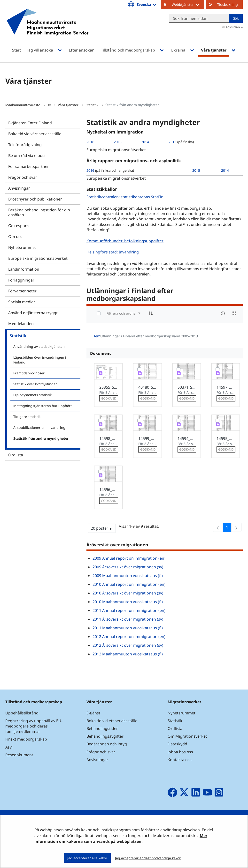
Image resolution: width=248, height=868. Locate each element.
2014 (145, 142)
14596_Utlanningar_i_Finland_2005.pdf (108, 490)
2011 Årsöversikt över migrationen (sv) (128, 619)
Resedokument (19, 755)
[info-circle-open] (223, 313)
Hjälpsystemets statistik (32, 395)
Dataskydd (177, 744)
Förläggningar (21, 280)
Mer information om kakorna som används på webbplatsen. (121, 838)
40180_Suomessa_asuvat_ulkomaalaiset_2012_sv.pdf (147, 387)
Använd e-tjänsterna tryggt (33, 313)
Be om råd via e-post (27, 156)
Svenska (147, 4)
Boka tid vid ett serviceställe (112, 721)
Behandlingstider (102, 728)
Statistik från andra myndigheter (41, 438)
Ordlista (16, 455)
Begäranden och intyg (107, 744)
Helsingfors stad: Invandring (113, 252)
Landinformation (24, 269)
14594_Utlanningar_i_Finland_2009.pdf (187, 438)
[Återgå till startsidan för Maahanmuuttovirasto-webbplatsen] (48, 28)
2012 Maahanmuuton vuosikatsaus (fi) (128, 654)
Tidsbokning (228, 4)
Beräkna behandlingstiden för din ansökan (39, 212)
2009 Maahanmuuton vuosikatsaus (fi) (128, 576)
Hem (96, 336)
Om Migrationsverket (187, 736)
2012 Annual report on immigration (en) (129, 637)
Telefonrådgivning (25, 145)
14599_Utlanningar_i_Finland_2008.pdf (147, 438)
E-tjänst (93, 713)
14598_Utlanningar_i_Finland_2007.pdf (108, 438)
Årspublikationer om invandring (39, 427)
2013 (172, 142)
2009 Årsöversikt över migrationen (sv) (128, 567)
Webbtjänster (188, 4)
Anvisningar (19, 188)
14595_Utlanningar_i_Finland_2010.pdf (226, 438)
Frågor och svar (23, 177)
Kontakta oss (180, 760)
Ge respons (19, 226)
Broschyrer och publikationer (35, 199)
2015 (118, 142)
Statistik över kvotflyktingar (35, 384)
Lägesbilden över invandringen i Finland (40, 360)
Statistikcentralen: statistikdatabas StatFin (126, 197)
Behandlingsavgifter (105, 736)
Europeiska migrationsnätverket (38, 258)
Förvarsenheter (22, 291)
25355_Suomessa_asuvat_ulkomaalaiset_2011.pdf (108, 387)
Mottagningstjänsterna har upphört (43, 406)
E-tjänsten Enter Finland (30, 123)
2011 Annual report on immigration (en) (129, 610)
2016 (90, 142)
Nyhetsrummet (22, 247)
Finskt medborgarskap (26, 739)
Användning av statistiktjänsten (39, 346)
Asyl (9, 747)
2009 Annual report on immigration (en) (129, 558)
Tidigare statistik (27, 417)
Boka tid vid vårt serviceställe (35, 134)
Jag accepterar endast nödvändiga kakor (148, 858)
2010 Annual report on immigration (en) (129, 584)
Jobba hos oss (180, 752)
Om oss (15, 237)
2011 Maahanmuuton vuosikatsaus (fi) (128, 628)
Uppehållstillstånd (22, 713)
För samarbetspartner (29, 166)
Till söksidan (230, 27)
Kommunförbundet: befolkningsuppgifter (126, 241)
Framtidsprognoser (29, 373)
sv (50, 105)
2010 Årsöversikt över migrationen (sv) (128, 593)
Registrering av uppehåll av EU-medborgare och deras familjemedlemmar (34, 726)
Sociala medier (22, 302)
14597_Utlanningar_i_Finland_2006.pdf (226, 387)
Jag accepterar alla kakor (87, 858)
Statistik (93, 105)
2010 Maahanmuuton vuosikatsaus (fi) (128, 602)
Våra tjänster (69, 105)
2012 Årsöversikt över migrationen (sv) (128, 645)
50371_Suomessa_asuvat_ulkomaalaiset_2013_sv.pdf (187, 387)
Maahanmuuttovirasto (23, 105)
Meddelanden (21, 324)
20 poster (103, 529)
